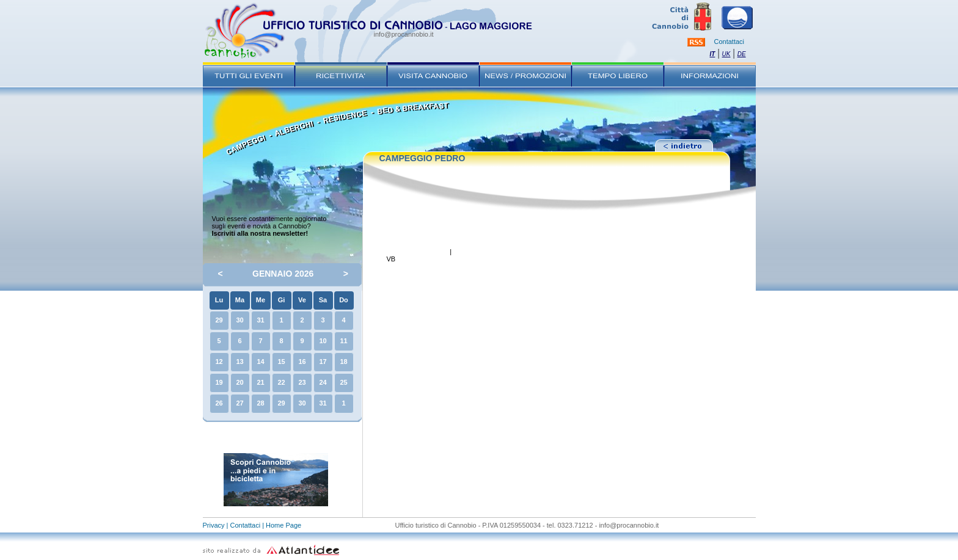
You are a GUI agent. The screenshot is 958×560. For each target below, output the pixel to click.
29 (219, 320)
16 (302, 362)
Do (344, 300)
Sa (323, 300)
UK (726, 54)
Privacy (214, 525)
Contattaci (729, 42)
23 (302, 382)
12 (219, 362)
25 (343, 382)
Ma (240, 300)
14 (260, 362)
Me (261, 300)
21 (260, 382)
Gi (282, 300)
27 (239, 403)
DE (742, 54)
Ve (302, 300)
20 (239, 382)
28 (260, 403)
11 (343, 341)
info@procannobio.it (404, 34)
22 (281, 382)
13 (239, 362)
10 (323, 341)
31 (260, 320)
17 (323, 362)
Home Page (283, 525)
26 (219, 403)
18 (343, 362)
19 (219, 382)
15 (281, 362)
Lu (219, 300)
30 (239, 320)
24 (323, 382)
